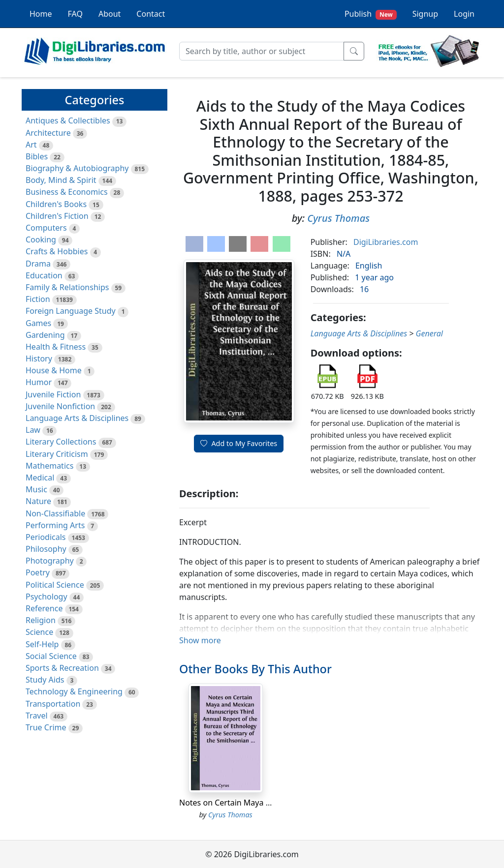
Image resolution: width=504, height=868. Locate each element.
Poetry (38, 572)
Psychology (47, 597)
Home (41, 14)
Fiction (38, 299)
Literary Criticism (57, 454)
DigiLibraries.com (386, 242)
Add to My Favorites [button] (239, 443)
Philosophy (46, 549)
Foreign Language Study (71, 311)
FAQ (75, 14)
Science (39, 632)
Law (33, 430)
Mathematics (49, 466)
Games (38, 323)
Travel (37, 716)
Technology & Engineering (74, 691)
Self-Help (42, 644)
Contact (151, 14)
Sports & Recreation (62, 668)
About (110, 14)
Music (36, 489)
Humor (39, 382)
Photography (50, 561)
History (39, 359)
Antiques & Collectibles (68, 120)
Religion (41, 620)
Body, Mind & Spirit (61, 180)
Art (31, 145)
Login (464, 14)
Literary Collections (61, 442)
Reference (44, 608)
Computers (46, 228)
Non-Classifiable (55, 513)
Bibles (37, 156)
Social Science (51, 656)
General (429, 333)
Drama (38, 264)
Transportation (53, 704)
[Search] (262, 51)
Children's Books (56, 204)
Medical (40, 478)
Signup (425, 14)
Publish (371, 14)
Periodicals (46, 537)
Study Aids (45, 680)
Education (44, 275)
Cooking (41, 239)
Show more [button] (200, 640)
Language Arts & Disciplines (77, 418)
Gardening (45, 335)
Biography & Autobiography (77, 168)
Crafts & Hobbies (57, 251)
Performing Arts (55, 525)
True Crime (46, 727)
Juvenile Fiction (53, 394)
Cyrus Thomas (338, 218)
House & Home (54, 370)
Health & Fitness (56, 347)
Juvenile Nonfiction (60, 406)
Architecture (48, 133)
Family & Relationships (67, 287)
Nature (38, 501)
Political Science (55, 585)
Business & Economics (67, 192)
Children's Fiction (57, 216)
